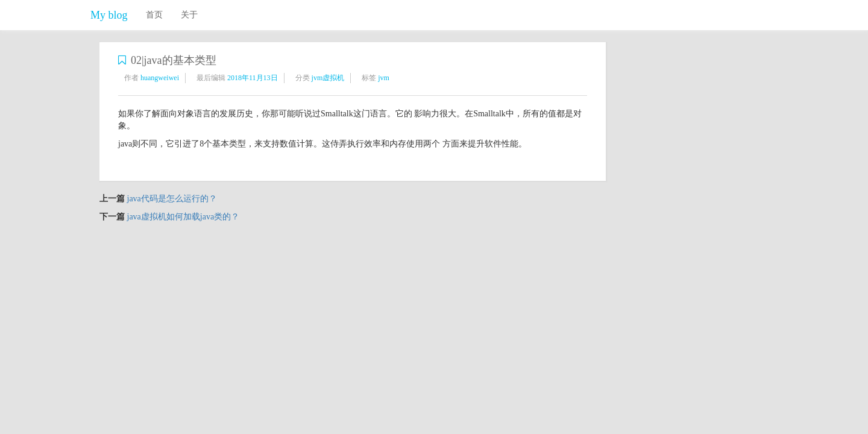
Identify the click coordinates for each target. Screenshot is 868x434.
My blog (109, 15)
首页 (154, 15)
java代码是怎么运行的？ (172, 199)
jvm (384, 78)
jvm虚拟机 (328, 78)
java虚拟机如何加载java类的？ (184, 217)
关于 (189, 15)
